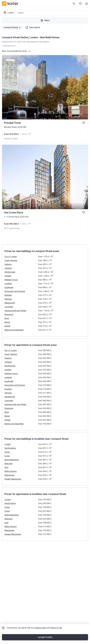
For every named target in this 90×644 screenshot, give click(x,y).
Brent (7, 318)
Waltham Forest (11, 280)
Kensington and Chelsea (15, 291)
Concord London (11, 139)
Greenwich (9, 315)
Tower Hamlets (11, 260)
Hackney (8, 264)
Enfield (7, 326)
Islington (8, 268)
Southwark (9, 288)
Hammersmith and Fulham (15, 311)
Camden (8, 276)
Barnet (7, 322)
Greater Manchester (13, 479)
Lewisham (9, 307)
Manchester (9, 475)
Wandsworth (10, 303)
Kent (6, 467)
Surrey (7, 452)
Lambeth (8, 284)
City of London (11, 257)
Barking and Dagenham (14, 330)
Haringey (8, 299)
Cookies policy (40, 628)
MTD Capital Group (12, 228)
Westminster (10, 272)
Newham (8, 295)
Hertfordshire (10, 448)
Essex (7, 456)
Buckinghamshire (12, 460)
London (8, 444)
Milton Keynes (11, 471)
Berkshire (9, 464)
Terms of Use (56, 628)
